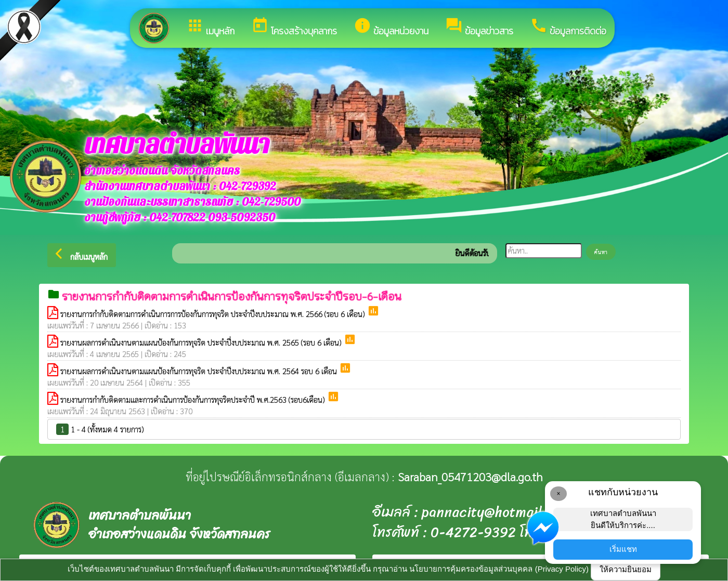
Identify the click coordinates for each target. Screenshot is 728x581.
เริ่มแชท (623, 549)
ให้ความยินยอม (626, 569)
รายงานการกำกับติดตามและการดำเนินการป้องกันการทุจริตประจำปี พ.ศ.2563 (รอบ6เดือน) (194, 399)
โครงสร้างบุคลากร (294, 27)
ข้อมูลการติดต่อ (568, 27)
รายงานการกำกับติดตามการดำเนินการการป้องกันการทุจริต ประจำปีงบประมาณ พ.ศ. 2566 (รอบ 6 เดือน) (214, 314)
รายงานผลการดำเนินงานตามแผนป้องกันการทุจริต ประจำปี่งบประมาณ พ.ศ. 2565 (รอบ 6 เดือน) (202, 342)
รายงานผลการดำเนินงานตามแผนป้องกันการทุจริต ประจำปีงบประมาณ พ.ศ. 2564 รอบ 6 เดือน (200, 371)
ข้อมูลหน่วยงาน (391, 27)
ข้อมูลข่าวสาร (479, 27)
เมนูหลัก (210, 27)
